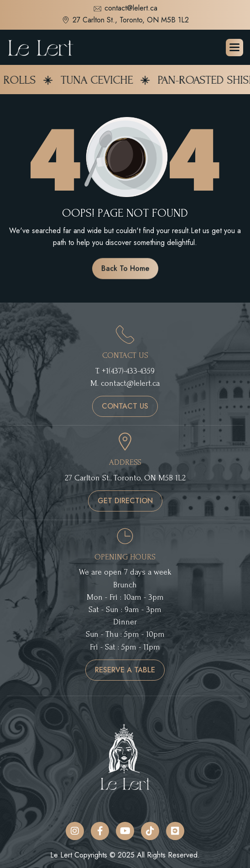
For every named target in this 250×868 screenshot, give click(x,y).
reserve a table (125, 670)
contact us (125, 406)
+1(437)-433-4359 (128, 371)
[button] (234, 48)
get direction (125, 501)
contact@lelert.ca (125, 9)
